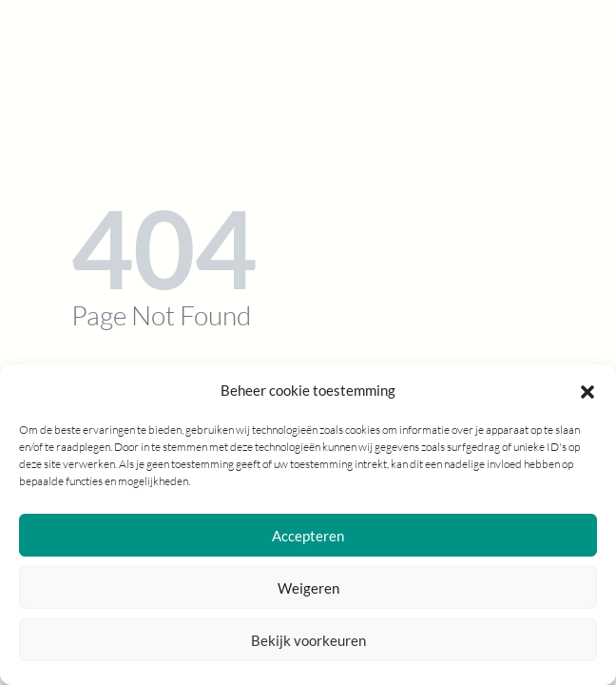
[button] (587, 390)
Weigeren (308, 588)
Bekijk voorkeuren (308, 640)
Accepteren (308, 536)
